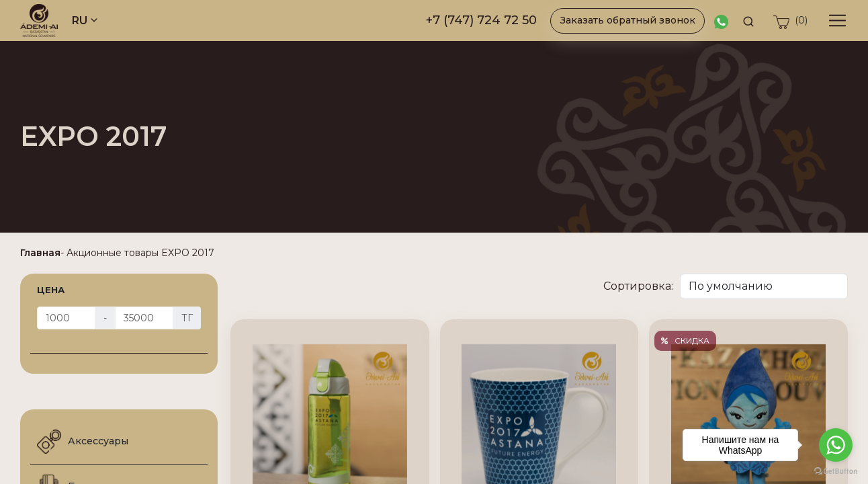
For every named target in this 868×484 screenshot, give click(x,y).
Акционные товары (113, 253)
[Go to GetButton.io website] (836, 471)
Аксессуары (83, 442)
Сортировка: (638, 286)
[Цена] (66, 318)
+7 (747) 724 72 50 (481, 20)
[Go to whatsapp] (836, 445)
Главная (40, 253)
